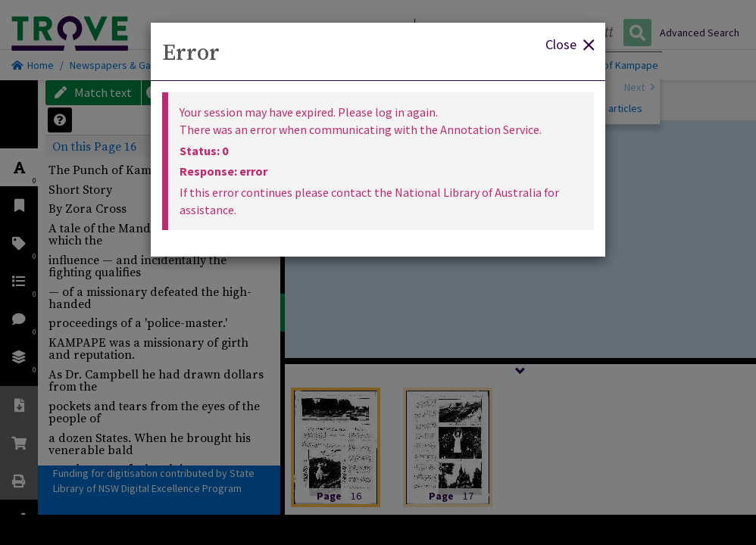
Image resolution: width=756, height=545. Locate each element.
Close (570, 44)
